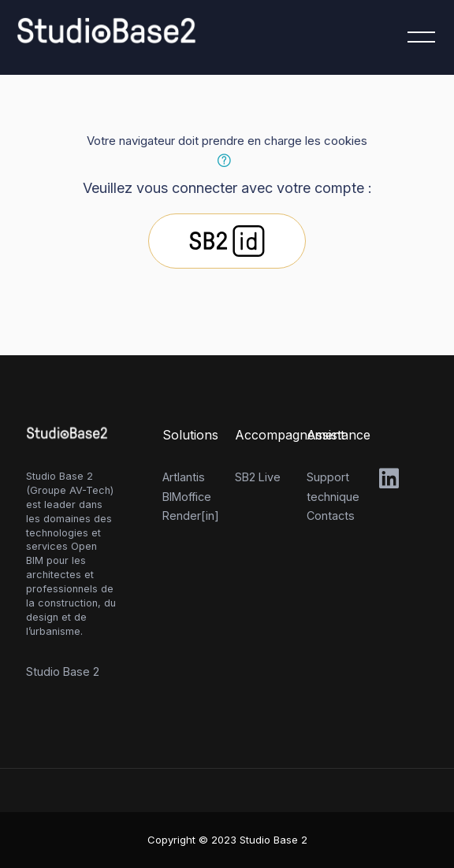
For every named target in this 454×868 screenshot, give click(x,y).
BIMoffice (187, 497)
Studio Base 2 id (227, 241)
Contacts (331, 516)
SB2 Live (258, 477)
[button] (227, 161)
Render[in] (191, 516)
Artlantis (184, 477)
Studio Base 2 (63, 671)
